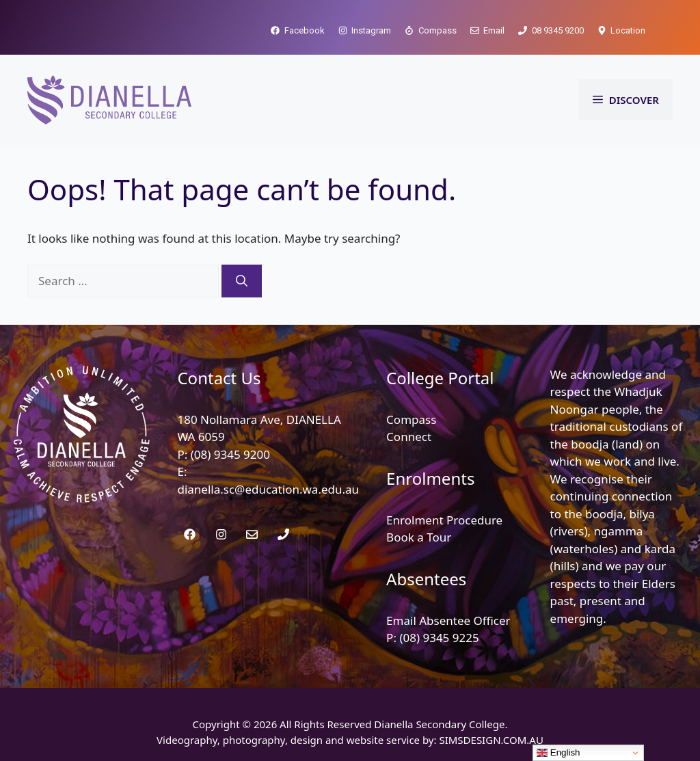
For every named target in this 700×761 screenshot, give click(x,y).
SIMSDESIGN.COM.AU (491, 740)
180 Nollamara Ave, (231, 419)
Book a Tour (419, 537)
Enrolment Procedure (444, 520)
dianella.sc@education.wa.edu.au (268, 489)
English (558, 753)
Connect (409, 437)
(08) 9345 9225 (439, 638)
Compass (411, 419)
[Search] (242, 281)
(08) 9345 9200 (230, 454)
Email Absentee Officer (448, 620)
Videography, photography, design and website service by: (298, 740)
